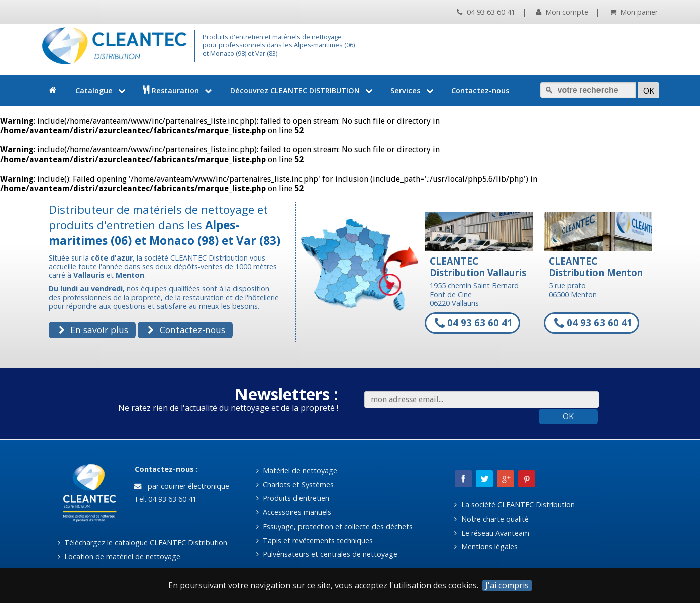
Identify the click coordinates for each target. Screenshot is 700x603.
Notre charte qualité (491, 519)
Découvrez (303, 90)
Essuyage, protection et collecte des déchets (334, 526)
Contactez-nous (480, 90)
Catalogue (102, 90)
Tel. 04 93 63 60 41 (164, 499)
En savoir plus (93, 330)
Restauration (179, 90)
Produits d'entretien (293, 498)
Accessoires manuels (294, 512)
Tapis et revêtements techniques (315, 540)
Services (413, 90)
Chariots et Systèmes (295, 485)
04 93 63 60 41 (486, 12)
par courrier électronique (181, 486)
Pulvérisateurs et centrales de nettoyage (327, 554)
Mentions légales (486, 546)
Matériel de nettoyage (297, 470)
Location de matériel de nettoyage (119, 556)
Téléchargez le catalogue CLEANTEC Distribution (142, 542)
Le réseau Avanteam (491, 533)
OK (568, 416)
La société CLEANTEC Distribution (514, 505)
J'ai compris (507, 586)
